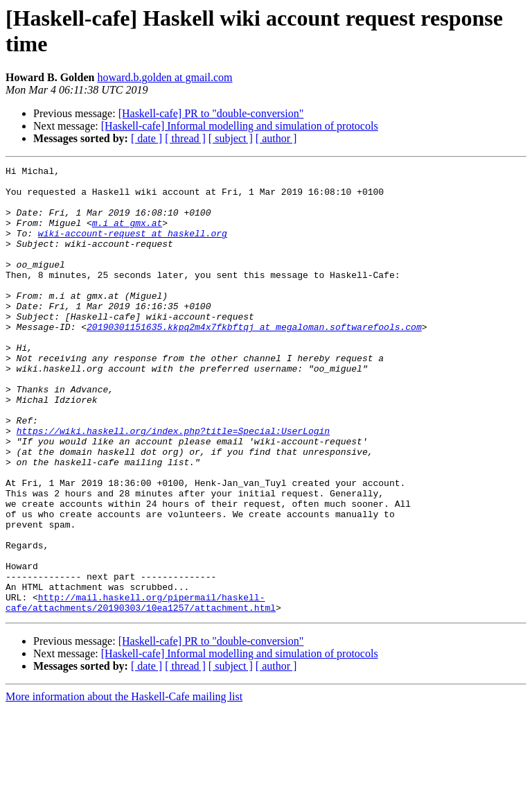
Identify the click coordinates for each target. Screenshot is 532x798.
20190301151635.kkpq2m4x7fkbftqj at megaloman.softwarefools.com (254, 360)
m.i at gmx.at (127, 235)
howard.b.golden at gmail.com (165, 77)
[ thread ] (185, 138)
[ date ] (147, 138)
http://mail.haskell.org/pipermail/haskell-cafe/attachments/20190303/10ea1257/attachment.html (141, 691)
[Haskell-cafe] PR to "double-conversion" (211, 113)
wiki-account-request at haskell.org (133, 248)
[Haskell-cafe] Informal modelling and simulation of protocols (240, 126)
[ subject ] (231, 138)
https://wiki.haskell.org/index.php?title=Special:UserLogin (173, 485)
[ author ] (276, 138)
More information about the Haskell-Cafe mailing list (124, 786)
